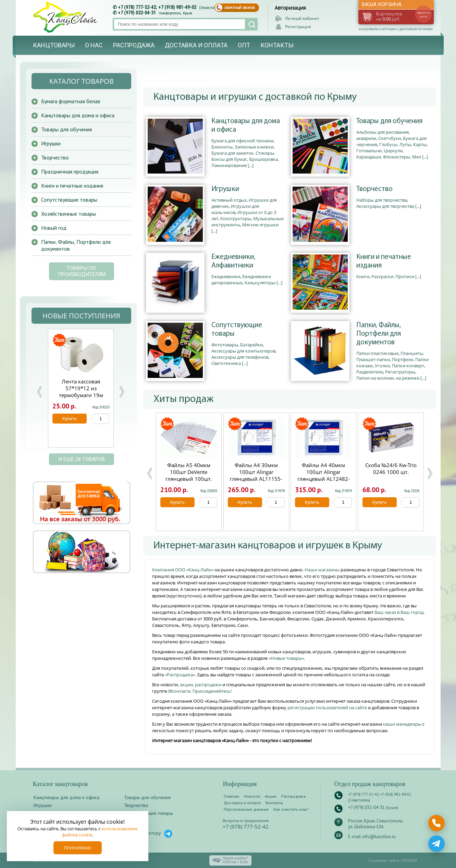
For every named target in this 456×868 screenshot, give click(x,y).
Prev (39, 392)
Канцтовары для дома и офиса (246, 126)
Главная (231, 796)
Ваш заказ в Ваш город (399, 612)
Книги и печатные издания (384, 261)
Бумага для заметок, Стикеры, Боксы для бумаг (243, 156)
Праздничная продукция (70, 171)
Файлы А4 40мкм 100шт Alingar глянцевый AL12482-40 (324, 475)
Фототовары (225, 345)
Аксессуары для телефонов (240, 357)
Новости (252, 796)
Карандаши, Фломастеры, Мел (389, 157)
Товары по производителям (82, 271)
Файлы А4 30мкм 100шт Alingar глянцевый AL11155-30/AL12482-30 (256, 475)
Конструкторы (236, 218)
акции (186, 685)
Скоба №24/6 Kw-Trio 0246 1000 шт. (391, 468)
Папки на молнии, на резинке (388, 378)
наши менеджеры (403, 724)
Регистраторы (400, 372)
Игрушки (225, 189)
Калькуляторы (260, 283)
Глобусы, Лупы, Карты (403, 144)
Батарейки (251, 345)
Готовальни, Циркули (379, 151)
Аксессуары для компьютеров (243, 351)
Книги (363, 276)
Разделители (370, 372)
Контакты (277, 45)
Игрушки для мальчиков (235, 209)
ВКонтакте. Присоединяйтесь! (200, 691)
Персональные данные (246, 809)
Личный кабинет (302, 18)
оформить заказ (423, 14)
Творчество (374, 189)
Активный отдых (229, 200)
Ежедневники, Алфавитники (233, 261)
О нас (94, 45)
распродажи (208, 685)
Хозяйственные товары (69, 214)
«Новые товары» (286, 658)
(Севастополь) (211, 8)
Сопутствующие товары (237, 330)
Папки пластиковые (377, 353)
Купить (177, 502)
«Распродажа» (180, 675)
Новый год (54, 228)
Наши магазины (323, 570)
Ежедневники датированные (241, 280)
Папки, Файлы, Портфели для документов (379, 334)
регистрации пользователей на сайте (327, 708)
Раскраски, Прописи (393, 276)
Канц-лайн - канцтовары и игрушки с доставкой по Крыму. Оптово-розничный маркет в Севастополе (66, 17)
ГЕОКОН (409, 860)
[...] (251, 165)
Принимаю (78, 848)
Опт (244, 45)
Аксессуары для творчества (385, 206)
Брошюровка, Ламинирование (245, 162)
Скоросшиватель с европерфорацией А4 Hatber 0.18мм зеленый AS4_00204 (81, 392)
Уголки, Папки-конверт (399, 366)
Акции (271, 796)
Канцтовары (54, 45)
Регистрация (298, 27)
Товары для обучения (389, 121)
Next (122, 392)
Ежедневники (226, 276)
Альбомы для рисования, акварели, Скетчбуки (383, 135)
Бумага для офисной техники (242, 141)
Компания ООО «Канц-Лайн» (183, 570)
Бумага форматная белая (71, 101)
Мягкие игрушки (260, 225)
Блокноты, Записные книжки (242, 147)
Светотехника (226, 363)
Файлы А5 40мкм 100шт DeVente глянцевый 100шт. (189, 472)
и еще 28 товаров (82, 459)
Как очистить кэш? (291, 809)
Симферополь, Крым (175, 13)
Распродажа (134, 45)
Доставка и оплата (196, 45)
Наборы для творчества (382, 200)
